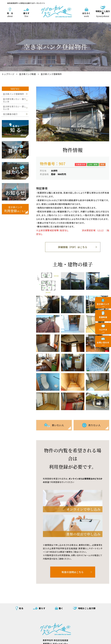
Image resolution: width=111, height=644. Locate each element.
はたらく (86, 14)
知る (21, 608)
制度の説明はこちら (73, 572)
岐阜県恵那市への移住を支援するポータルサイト (26, 3)
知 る (10, 14)
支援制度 (103, 317)
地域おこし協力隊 (103, 14)
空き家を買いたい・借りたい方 (15, 100)
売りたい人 (94, 425)
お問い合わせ (103, 342)
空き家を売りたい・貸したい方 (15, 108)
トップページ (8, 74)
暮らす (26, 14)
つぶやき (103, 330)
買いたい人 (58, 425)
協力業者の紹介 (10, 114)
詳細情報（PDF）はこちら (73, 247)
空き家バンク (103, 304)
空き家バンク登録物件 (51, 74)
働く (61, 608)
